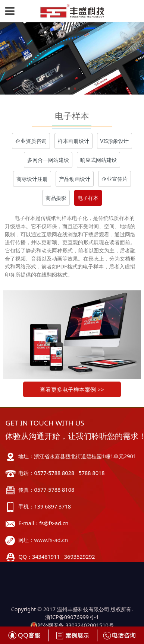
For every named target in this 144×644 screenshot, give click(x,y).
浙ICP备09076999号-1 (72, 617)
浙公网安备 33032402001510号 (72, 625)
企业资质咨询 (31, 141)
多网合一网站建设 (48, 160)
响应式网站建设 (98, 160)
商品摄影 (56, 198)
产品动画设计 (75, 179)
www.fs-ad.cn (51, 540)
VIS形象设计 (115, 141)
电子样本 (88, 198)
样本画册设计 (73, 141)
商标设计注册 (32, 179)
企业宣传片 (115, 179)
